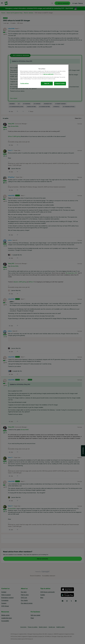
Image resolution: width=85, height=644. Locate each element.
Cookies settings (24, 83)
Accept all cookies (60, 84)
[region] (43, 76)
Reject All (47, 84)
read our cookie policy (48, 74)
